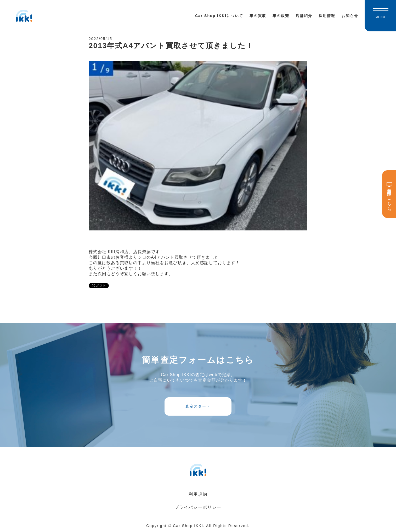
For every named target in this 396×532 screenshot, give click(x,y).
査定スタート (198, 406)
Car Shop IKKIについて (219, 16)
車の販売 (281, 16)
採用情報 (327, 16)
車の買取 (258, 16)
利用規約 (198, 494)
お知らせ (350, 16)
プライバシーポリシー (198, 507)
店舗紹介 (304, 16)
